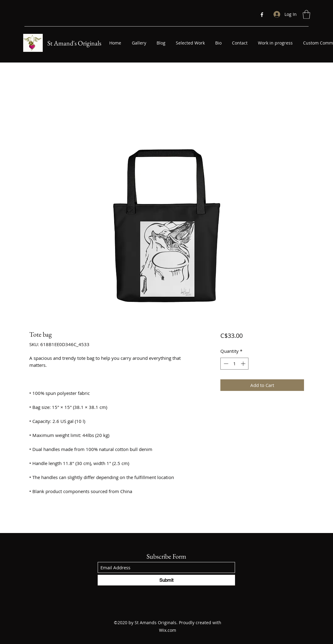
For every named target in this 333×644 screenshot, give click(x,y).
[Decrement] (225, 364)
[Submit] (166, 580)
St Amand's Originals (74, 43)
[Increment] (244, 364)
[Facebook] (262, 15)
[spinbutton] (235, 364)
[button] (306, 14)
